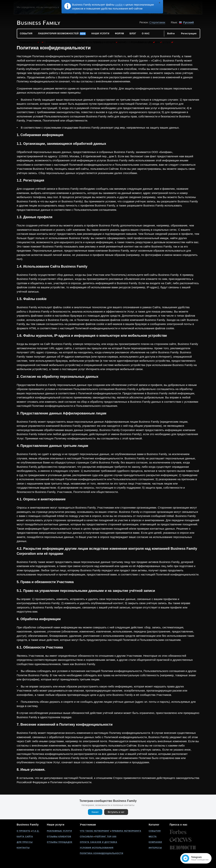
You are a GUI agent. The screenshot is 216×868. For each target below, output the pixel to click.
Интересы (155, 848)
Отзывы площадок (60, 842)
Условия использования (97, 848)
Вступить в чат (116, 812)
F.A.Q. (36, 831)
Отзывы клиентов (59, 837)
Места (153, 837)
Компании (155, 842)
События (155, 831)
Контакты (23, 848)
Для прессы (25, 842)
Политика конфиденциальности (101, 853)
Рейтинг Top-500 (106, 837)
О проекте (24, 831)
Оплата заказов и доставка (98, 842)
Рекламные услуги (60, 831)
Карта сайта (25, 837)
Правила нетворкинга (126, 831)
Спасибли (86, 837)
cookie (119, 5)
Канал (95, 812)
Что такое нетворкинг (95, 831)
